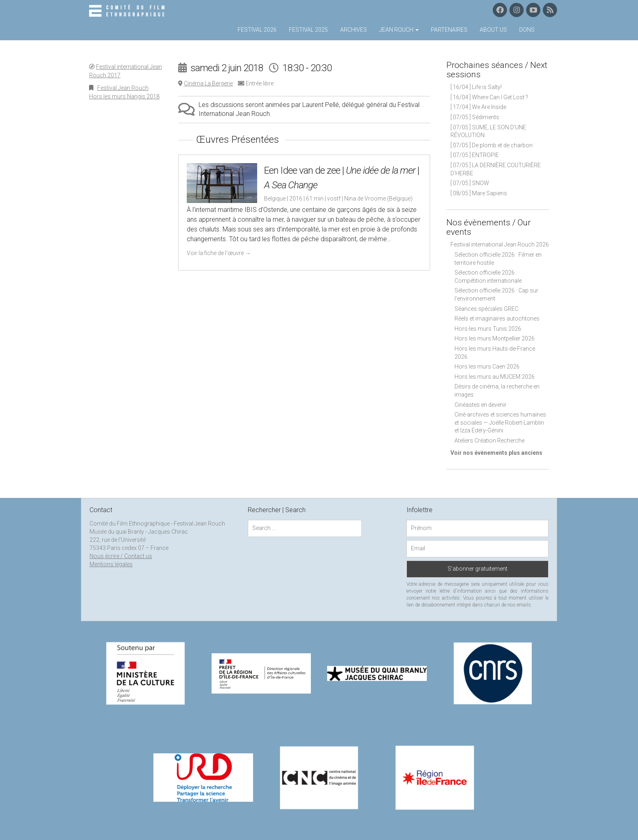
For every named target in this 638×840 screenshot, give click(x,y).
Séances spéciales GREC (486, 309)
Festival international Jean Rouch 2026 (500, 244)
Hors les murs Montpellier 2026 (495, 338)
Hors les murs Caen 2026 (487, 367)
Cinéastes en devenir (481, 405)
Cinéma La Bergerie (208, 83)
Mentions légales (111, 564)
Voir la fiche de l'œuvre (219, 253)
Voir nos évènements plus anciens (496, 453)
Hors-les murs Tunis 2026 (488, 329)
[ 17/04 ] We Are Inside (478, 107)
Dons (527, 30)
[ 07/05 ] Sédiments (475, 117)
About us (493, 30)
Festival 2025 (308, 30)
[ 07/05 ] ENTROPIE (475, 155)
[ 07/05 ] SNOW (470, 183)
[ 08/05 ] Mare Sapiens (479, 193)
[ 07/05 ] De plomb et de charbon (492, 145)
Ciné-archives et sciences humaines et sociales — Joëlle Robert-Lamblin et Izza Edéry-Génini (500, 422)
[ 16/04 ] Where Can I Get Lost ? (489, 97)
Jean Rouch (399, 30)
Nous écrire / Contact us (121, 556)
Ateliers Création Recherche (489, 441)
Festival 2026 (257, 30)
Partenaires (449, 30)
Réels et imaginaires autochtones (497, 319)
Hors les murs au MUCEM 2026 (495, 377)
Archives (354, 30)
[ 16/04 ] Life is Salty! (476, 87)
